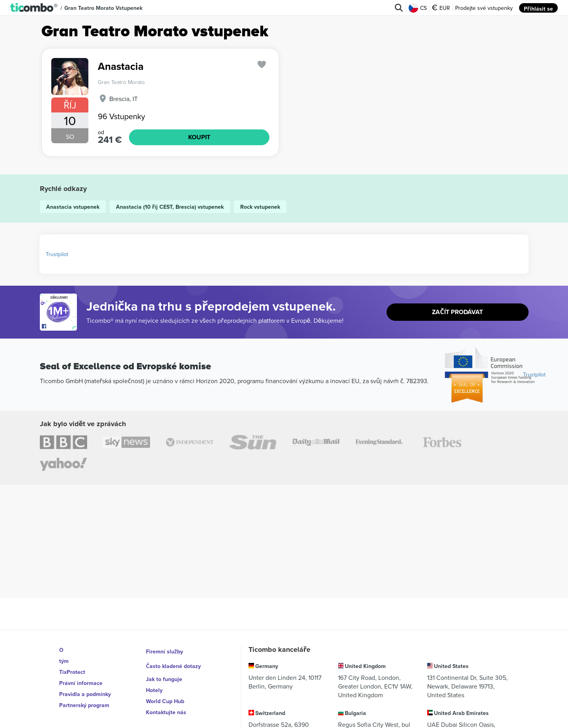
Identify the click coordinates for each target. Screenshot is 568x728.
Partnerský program (84, 705)
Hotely (154, 683)
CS (418, 8)
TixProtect (72, 672)
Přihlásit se (539, 8)
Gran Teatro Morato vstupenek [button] (103, 8)
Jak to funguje (164, 672)
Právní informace (81, 683)
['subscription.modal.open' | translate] (262, 65)
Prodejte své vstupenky (484, 8)
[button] (34, 8)
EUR (441, 8)
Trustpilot (57, 254)
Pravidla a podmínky (85, 694)
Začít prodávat (458, 312)
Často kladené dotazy (174, 661)
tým (64, 661)
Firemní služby (164, 650)
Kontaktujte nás (166, 705)
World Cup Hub (165, 694)
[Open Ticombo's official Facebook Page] (59, 327)
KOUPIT (199, 137)
